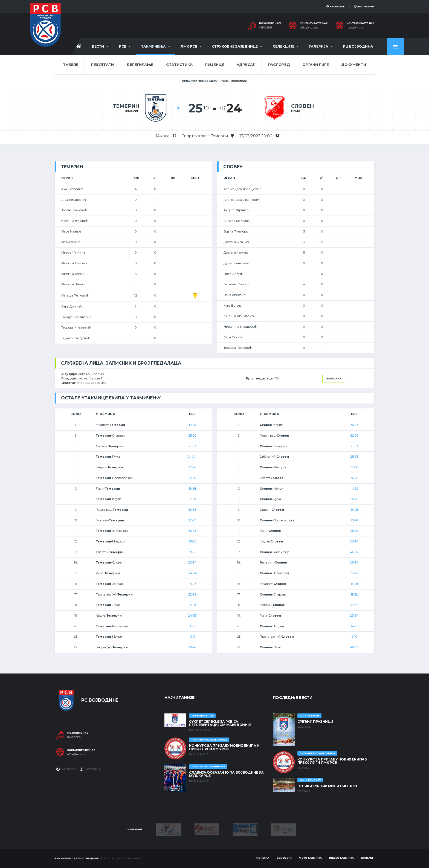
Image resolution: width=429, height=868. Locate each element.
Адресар (246, 65)
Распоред (279, 65)
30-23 (192, 531)
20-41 (192, 647)
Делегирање (140, 65)
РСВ (123, 46)
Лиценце (215, 65)
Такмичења (153, 46)
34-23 (354, 626)
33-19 (192, 605)
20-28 (354, 499)
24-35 (192, 616)
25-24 (192, 562)
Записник (334, 378)
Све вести (284, 858)
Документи (354, 65)
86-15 (192, 626)
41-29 (354, 489)
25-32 (354, 531)
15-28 (354, 584)
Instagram (364, 6)
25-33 (354, 457)
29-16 (192, 478)
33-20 (354, 573)
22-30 (192, 467)
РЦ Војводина (358, 46)
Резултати (102, 65)
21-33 (192, 446)
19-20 (192, 425)
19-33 (192, 510)
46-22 (354, 552)
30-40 (354, 605)
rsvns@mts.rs (355, 28)
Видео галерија (341, 858)
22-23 (192, 520)
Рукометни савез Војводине (77, 858)
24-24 (192, 457)
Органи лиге (315, 65)
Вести (98, 46)
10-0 (192, 637)
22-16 (354, 520)
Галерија (319, 46)
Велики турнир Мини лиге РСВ (327, 786)
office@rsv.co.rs (309, 28)
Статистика (179, 65)
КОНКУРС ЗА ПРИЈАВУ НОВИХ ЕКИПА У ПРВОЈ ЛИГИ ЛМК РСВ (224, 747)
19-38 (192, 489)
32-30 (354, 467)
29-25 (192, 552)
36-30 (354, 478)
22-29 (192, 594)
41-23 (192, 584)
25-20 (192, 436)
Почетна (263, 858)
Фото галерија (310, 858)
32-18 (192, 499)
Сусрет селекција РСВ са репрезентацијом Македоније (220, 723)
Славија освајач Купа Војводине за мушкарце (226, 774)
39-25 (192, 541)
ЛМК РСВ (189, 46)
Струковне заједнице (235, 46)
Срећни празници (315, 722)
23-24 (354, 541)
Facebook (336, 6)
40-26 (354, 647)
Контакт (367, 858)
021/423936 (266, 28)
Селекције (284, 46)
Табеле (71, 65)
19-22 (354, 594)
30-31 (354, 510)
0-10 (354, 637)
